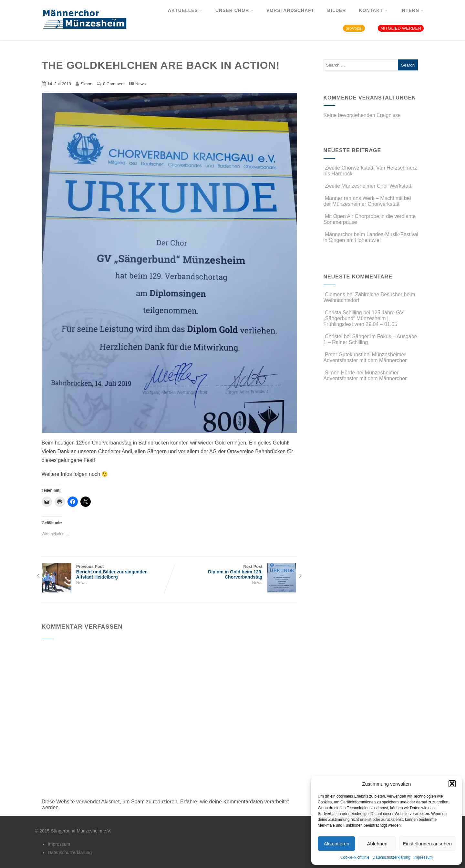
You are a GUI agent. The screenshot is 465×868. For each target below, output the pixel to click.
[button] (452, 784)
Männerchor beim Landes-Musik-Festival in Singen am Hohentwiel (371, 237)
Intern (412, 10)
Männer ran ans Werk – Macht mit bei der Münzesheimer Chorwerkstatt (367, 201)
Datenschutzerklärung (392, 857)
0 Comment (114, 84)
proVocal (354, 28)
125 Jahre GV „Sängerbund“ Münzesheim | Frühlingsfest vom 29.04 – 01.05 (364, 318)
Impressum (423, 857)
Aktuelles (185, 10)
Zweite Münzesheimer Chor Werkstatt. (368, 186)
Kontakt (373, 10)
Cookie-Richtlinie (355, 857)
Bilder (336, 10)
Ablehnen (377, 844)
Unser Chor (234, 10)
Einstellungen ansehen (427, 844)
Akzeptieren (336, 844)
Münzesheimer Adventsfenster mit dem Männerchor (365, 357)
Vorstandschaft (290, 10)
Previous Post (105, 572)
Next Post (233, 572)
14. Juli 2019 (59, 84)
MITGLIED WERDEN (401, 28)
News (140, 84)
